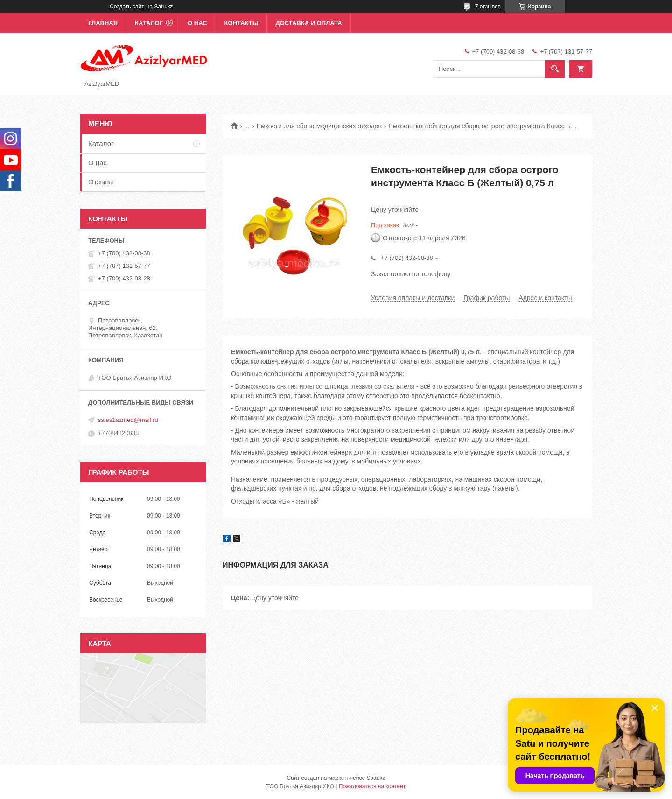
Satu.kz (376, 778)
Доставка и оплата (308, 23)
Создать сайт (127, 7)
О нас (197, 23)
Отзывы (101, 182)
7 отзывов (488, 7)
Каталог (149, 23)
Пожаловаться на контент (372, 786)
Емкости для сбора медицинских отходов (319, 126)
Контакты (241, 23)
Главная (103, 23)
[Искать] (555, 69)
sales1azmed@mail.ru (128, 420)
